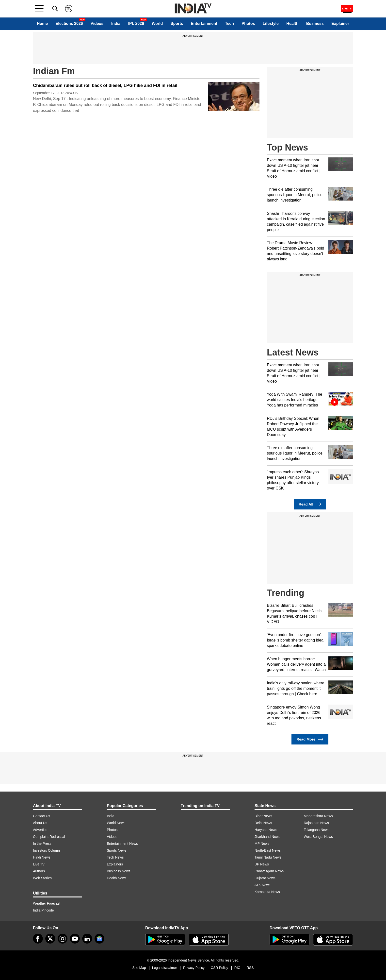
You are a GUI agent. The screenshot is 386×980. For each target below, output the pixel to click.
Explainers (115, 864)
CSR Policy (219, 968)
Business (315, 24)
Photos (248, 24)
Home (42, 24)
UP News (262, 864)
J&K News (263, 885)
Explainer (340, 24)
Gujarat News (265, 878)
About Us (40, 823)
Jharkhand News (267, 837)
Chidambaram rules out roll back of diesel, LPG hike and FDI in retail (105, 85)
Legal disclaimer (165, 968)
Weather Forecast (47, 903)
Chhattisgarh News (269, 871)
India (116, 24)
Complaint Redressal (49, 837)
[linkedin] (87, 939)
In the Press (42, 844)
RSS (250, 968)
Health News (117, 878)
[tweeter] (50, 939)
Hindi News (42, 857)
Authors (39, 871)
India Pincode (43, 910)
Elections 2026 (69, 24)
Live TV (39, 864)
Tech (229, 24)
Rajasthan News (316, 823)
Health (292, 24)
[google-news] (99, 939)
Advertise (40, 830)
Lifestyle (271, 24)
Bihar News (263, 816)
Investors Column (46, 850)
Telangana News (317, 830)
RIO (237, 968)
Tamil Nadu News (268, 857)
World (157, 24)
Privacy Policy (194, 968)
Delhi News (263, 823)
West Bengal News (318, 837)
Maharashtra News (318, 816)
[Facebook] (38, 939)
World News (116, 823)
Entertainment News (122, 844)
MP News (262, 844)
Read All (310, 504)
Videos (97, 24)
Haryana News (266, 830)
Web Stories (42, 878)
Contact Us (41, 816)
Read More (310, 739)
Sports (177, 24)
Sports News (117, 850)
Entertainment (204, 24)
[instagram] (63, 939)
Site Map (139, 968)
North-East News (268, 850)
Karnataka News (267, 892)
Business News (119, 871)
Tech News (115, 857)
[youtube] (75, 939)
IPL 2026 (136, 24)
